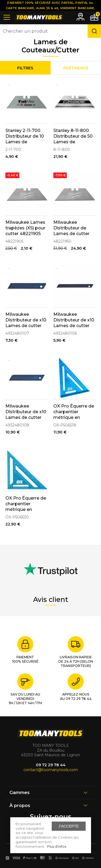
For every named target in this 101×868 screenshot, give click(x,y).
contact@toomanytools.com (51, 770)
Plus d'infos (57, 846)
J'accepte (69, 826)
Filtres (25, 68)
